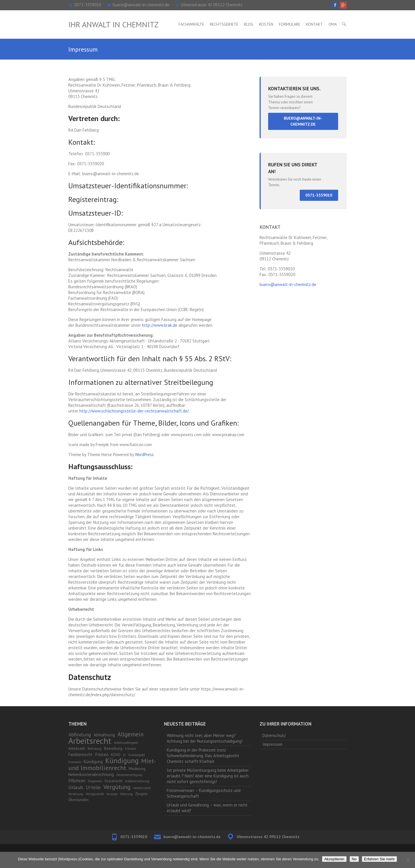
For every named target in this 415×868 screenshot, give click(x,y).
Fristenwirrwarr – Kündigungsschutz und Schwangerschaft (204, 793)
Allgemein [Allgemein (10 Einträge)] (131, 734)
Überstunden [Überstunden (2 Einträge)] (78, 800)
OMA (333, 24)
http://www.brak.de (160, 325)
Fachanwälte (191, 24)
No (354, 859)
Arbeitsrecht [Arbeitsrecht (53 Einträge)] (90, 741)
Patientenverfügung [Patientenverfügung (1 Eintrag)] (129, 775)
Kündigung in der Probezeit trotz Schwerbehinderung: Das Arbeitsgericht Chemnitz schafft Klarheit (203, 756)
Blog (249, 24)
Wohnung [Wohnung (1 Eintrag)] (126, 794)
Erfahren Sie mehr (379, 859)
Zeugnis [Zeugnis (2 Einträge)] (141, 794)
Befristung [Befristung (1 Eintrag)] (95, 749)
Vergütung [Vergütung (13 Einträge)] (117, 787)
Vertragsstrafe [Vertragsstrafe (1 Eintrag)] (95, 794)
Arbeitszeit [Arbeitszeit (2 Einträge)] (77, 748)
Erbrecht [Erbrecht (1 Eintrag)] (131, 749)
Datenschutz (274, 735)
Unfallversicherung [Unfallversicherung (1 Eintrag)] (137, 781)
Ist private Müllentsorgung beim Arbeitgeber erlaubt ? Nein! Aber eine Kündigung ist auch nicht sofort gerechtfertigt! (208, 776)
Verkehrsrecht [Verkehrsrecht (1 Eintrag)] (142, 788)
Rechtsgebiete (224, 24)
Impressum (272, 744)
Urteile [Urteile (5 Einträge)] (93, 787)
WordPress (144, 455)
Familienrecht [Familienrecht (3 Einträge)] (80, 754)
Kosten (266, 24)
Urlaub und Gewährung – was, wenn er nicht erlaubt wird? (207, 808)
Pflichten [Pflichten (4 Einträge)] (77, 781)
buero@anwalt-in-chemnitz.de (141, 5)
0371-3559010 (88, 5)
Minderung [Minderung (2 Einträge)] (137, 769)
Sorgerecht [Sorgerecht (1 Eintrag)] (95, 781)
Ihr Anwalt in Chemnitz (113, 24)
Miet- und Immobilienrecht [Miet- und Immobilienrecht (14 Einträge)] (112, 764)
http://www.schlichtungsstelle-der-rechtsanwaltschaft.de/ (134, 411)
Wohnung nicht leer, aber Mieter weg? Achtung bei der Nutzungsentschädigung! (205, 738)
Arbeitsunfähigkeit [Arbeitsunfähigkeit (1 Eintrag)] (126, 743)
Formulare (290, 24)
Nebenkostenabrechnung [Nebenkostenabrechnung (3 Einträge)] (91, 774)
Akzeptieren (334, 859)
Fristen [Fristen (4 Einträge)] (102, 754)
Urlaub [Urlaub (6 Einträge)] (76, 787)
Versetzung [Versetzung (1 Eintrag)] (76, 794)
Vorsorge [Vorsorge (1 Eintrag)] (112, 794)
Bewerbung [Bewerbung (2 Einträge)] (113, 748)
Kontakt (314, 24)
